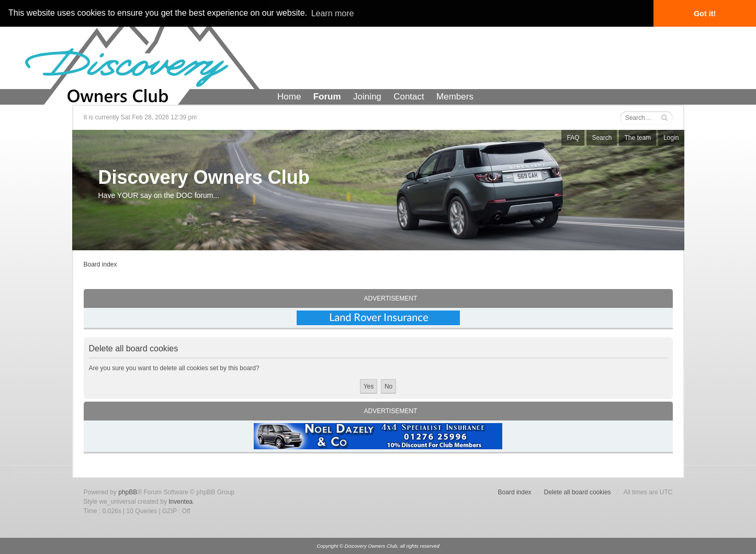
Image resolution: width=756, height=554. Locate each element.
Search (602, 138)
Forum (327, 97)
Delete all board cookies (578, 492)
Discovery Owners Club (204, 177)
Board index (100, 264)
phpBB (128, 492)
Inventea (180, 502)
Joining (367, 97)
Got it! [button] (705, 14)
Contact (409, 97)
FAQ (573, 138)
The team (637, 138)
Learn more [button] (333, 13)
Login (671, 138)
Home (289, 97)
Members (455, 97)
